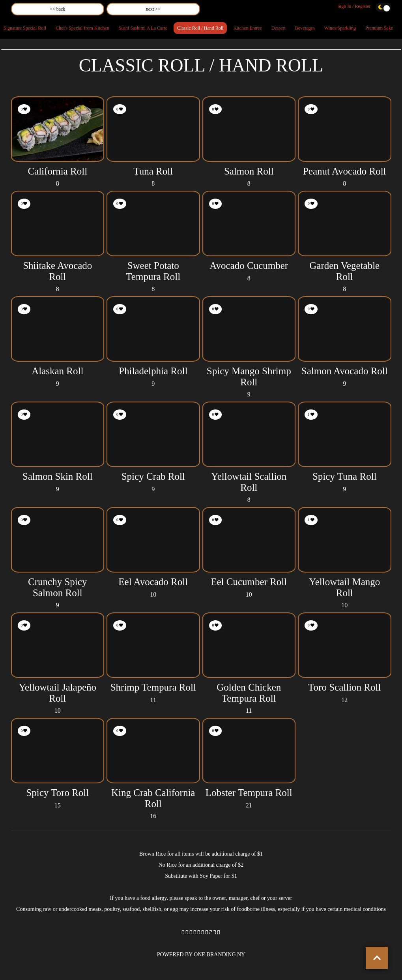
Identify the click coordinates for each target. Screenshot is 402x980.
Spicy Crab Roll (153, 476)
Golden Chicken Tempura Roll (249, 693)
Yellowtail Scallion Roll (249, 482)
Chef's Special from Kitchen (82, 28)
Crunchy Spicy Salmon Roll (57, 587)
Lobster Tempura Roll (249, 793)
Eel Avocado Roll (153, 582)
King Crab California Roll (153, 798)
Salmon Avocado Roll (345, 371)
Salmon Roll (249, 171)
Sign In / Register (354, 6)
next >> (153, 9)
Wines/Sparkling (340, 28)
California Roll (57, 171)
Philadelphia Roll (153, 371)
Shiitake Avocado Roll (57, 271)
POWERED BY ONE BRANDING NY (201, 955)
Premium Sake (379, 28)
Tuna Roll (153, 171)
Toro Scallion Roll (344, 687)
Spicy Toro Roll (57, 793)
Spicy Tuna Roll (345, 476)
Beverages (305, 28)
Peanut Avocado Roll (345, 171)
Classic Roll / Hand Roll (200, 28)
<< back (57, 9)
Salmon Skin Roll (58, 476)
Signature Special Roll (25, 28)
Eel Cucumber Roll (249, 582)
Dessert (279, 28)
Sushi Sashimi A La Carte (143, 28)
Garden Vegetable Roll (344, 271)
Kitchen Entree (247, 28)
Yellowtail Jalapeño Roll (57, 693)
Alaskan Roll (57, 371)
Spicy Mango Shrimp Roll (249, 376)
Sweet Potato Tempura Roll (153, 271)
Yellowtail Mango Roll (344, 587)
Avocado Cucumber (249, 266)
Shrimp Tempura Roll (153, 687)
